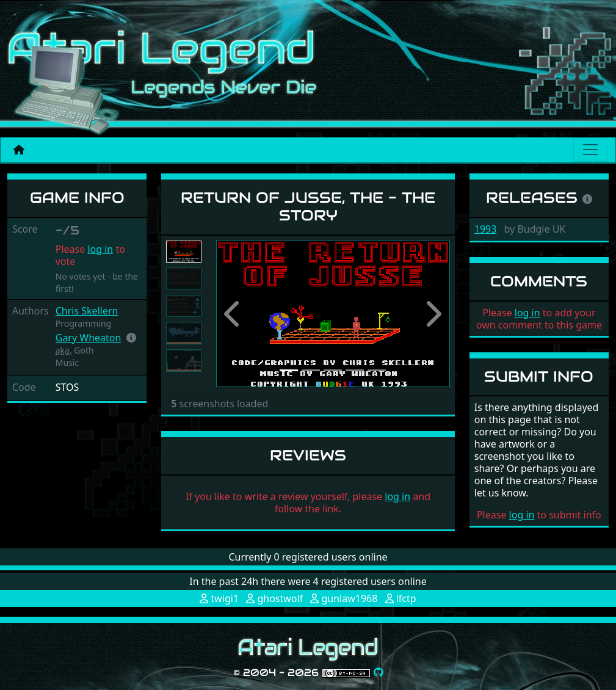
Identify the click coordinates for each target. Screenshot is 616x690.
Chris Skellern (87, 311)
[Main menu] (590, 150)
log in (100, 249)
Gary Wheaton (89, 338)
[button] (131, 338)
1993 (486, 229)
